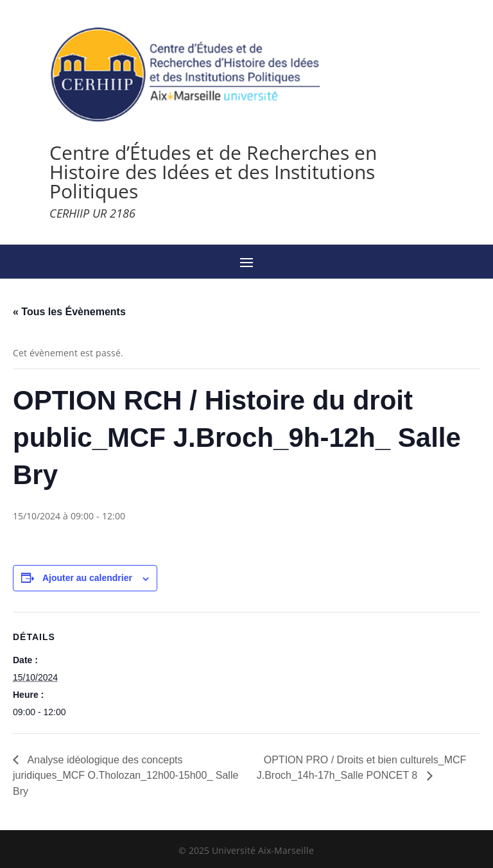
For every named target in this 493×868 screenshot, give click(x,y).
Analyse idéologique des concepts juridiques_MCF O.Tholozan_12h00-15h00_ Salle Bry (125, 776)
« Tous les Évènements (69, 312)
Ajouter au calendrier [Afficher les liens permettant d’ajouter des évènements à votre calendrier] (87, 578)
